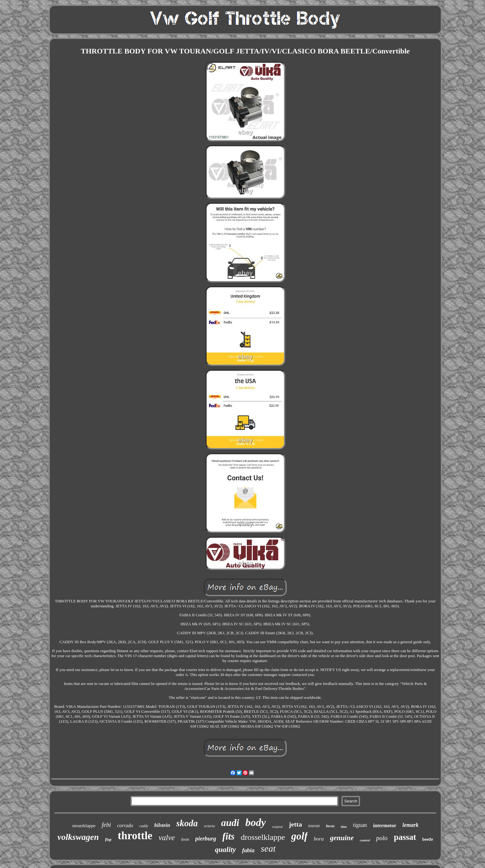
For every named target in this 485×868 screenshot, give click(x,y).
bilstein (162, 825)
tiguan (360, 825)
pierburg (206, 838)
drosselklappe (263, 837)
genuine (342, 838)
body (255, 822)
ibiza (344, 827)
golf (299, 836)
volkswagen (78, 837)
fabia (248, 850)
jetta (296, 824)
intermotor (385, 825)
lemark (410, 825)
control (365, 840)
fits (229, 836)
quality (225, 849)
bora (319, 839)
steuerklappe (84, 826)
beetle (428, 839)
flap (108, 839)
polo (382, 838)
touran (314, 826)
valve (167, 838)
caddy (144, 826)
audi (230, 823)
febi (106, 825)
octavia (209, 826)
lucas (330, 826)
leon (185, 839)
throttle (135, 836)
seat (268, 848)
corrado (125, 825)
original (277, 827)
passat (405, 837)
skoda (187, 823)
